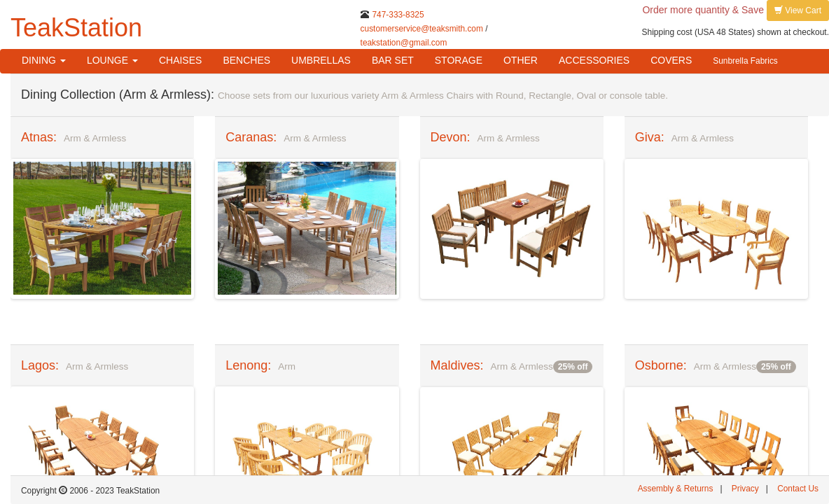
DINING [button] (44, 60)
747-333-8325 (398, 15)
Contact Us (798, 489)
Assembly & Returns (676, 489)
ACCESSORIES (594, 60)
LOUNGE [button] (112, 60)
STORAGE (459, 60)
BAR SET (393, 60)
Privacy (745, 489)
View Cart (798, 10)
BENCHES (246, 60)
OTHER (521, 60)
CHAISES (180, 60)
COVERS (671, 60)
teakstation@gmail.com (404, 43)
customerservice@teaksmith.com (422, 29)
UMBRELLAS (321, 60)
